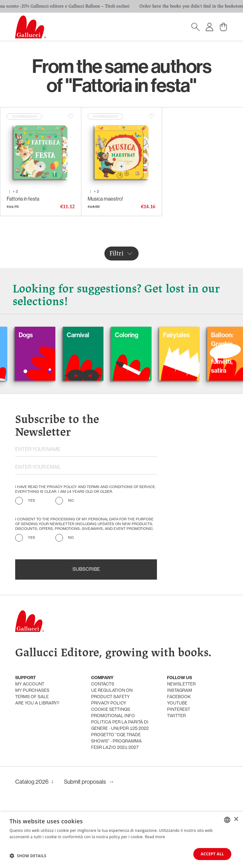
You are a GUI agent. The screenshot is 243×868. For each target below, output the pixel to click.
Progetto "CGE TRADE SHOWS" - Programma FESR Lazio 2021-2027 (116, 741)
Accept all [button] (212, 854)
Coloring (135, 335)
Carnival (87, 335)
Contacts (103, 684)
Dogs (35, 335)
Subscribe (86, 569)
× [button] (236, 819)
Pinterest (179, 710)
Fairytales (185, 335)
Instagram (180, 691)
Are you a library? (37, 703)
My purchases (32, 691)
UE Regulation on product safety (112, 694)
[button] (28, 856)
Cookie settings (111, 710)
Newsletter (181, 684)
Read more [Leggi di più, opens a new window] (155, 837)
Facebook (179, 697)
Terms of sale (32, 697)
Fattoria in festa (23, 199)
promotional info (113, 716)
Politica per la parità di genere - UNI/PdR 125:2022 (120, 726)
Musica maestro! (105, 199)
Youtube (177, 703)
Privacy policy (109, 703)
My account (30, 684)
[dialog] (121, 840)
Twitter (176, 716)
